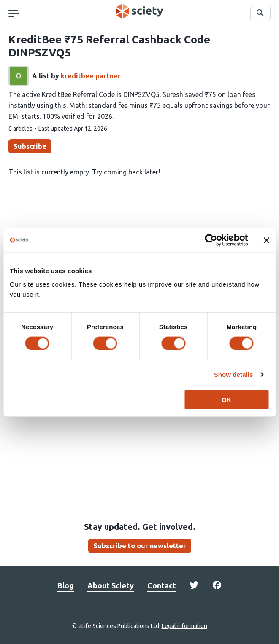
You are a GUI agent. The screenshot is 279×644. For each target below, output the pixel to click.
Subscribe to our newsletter (140, 546)
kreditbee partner (91, 76)
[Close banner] (266, 240)
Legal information (184, 626)
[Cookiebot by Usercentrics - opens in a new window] (211, 240)
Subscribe (30, 146)
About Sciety (111, 585)
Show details (234, 374)
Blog (66, 585)
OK (226, 399)
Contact (162, 585)
